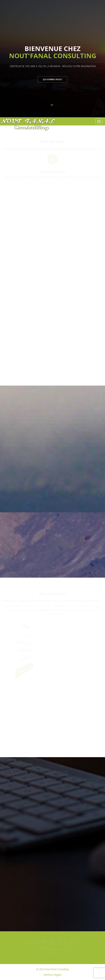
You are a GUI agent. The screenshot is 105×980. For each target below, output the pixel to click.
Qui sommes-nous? (52, 79)
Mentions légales (53, 975)
